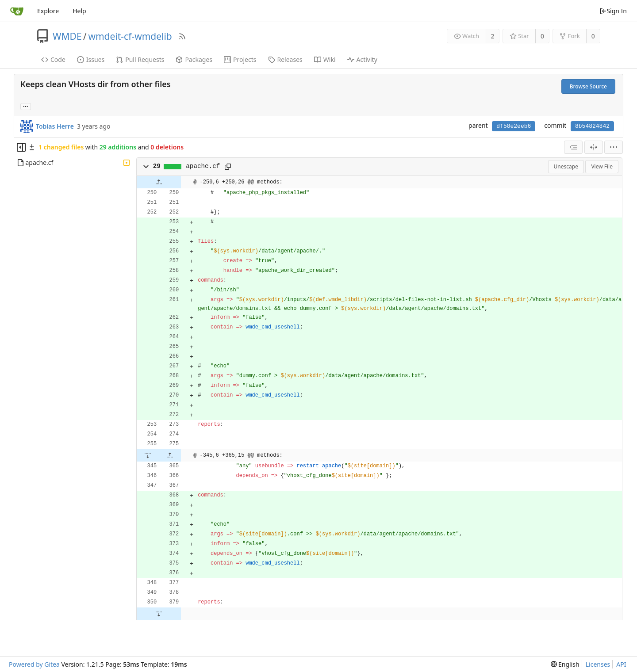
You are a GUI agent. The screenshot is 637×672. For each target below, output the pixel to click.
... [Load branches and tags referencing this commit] (26, 106)
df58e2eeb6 (514, 126)
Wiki (325, 59)
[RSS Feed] (182, 36)
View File (602, 166)
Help (79, 11)
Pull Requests (140, 59)
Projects (240, 59)
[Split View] (594, 147)
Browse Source (588, 86)
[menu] (614, 147)
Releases (285, 59)
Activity (362, 59)
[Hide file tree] (21, 147)
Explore (48, 11)
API (621, 664)
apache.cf (203, 166)
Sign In (613, 11)
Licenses (598, 664)
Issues (91, 59)
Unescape (566, 166)
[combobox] (573, 147)
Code (53, 59)
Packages (194, 59)
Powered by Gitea (34, 664)
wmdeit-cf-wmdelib (130, 36)
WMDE (67, 36)
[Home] (17, 11)
